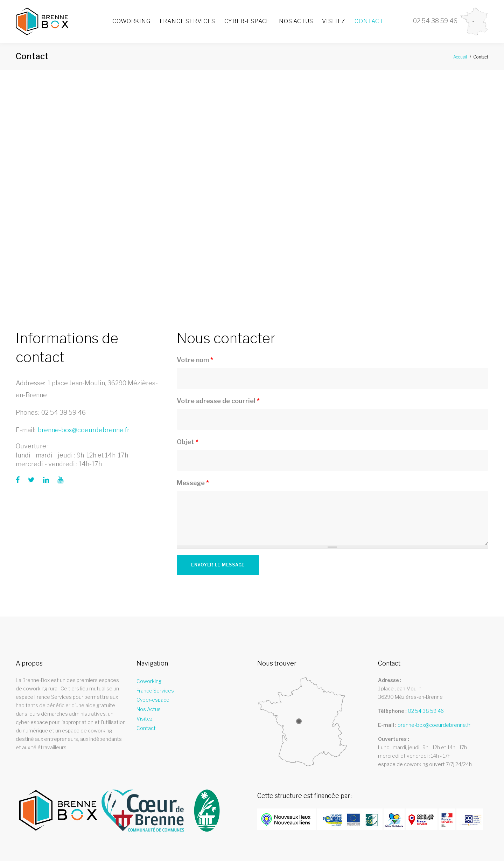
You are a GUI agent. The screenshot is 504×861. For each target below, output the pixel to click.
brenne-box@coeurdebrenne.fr (84, 430)
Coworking (131, 21)
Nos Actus (296, 21)
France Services (187, 21)
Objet (188, 442)
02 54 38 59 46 (64, 412)
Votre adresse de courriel (218, 401)
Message (193, 483)
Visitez (334, 21)
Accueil (460, 57)
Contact (369, 21)
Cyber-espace (247, 21)
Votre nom (195, 360)
